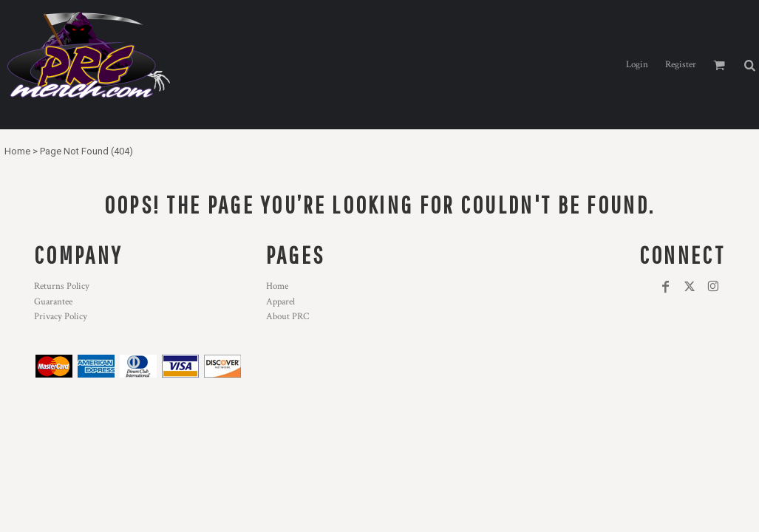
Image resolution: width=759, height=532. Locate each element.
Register (681, 65)
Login (637, 65)
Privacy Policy (61, 317)
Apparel (280, 302)
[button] (749, 65)
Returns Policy (62, 286)
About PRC (287, 317)
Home (17, 151)
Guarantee (53, 302)
